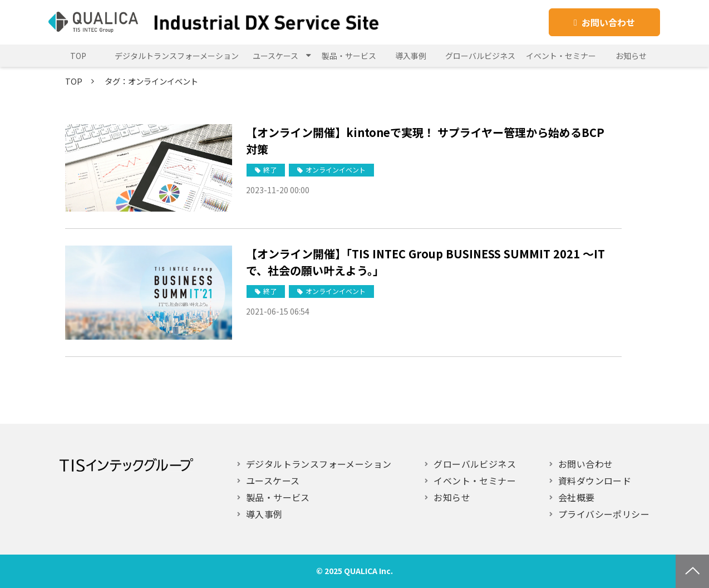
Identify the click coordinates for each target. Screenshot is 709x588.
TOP (78, 56)
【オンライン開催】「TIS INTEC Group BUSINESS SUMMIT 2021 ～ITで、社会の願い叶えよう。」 (425, 262)
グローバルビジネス (480, 56)
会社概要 (577, 497)
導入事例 (411, 56)
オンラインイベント (336, 170)
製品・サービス (349, 56)
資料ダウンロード (595, 481)
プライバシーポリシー (604, 514)
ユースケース (275, 56)
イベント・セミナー (561, 56)
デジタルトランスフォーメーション (177, 56)
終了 (270, 170)
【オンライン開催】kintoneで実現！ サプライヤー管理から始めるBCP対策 (425, 141)
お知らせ (631, 56)
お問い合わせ (608, 22)
